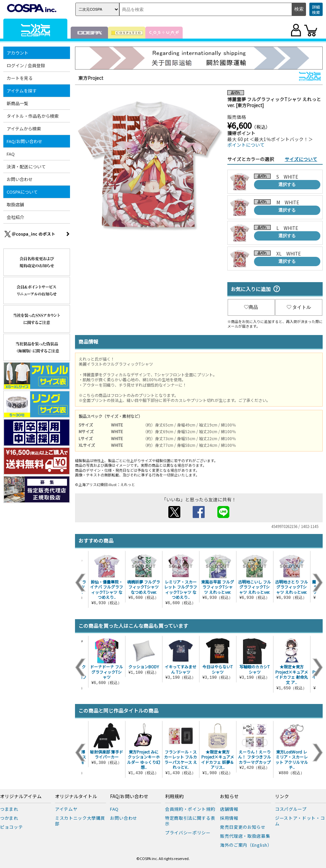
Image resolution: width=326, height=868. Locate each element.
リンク (282, 796)
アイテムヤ (66, 809)
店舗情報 (229, 809)
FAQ (11, 154)
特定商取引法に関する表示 (190, 821)
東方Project (91, 78)
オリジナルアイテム (21, 796)
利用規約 (174, 796)
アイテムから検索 (24, 129)
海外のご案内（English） (246, 845)
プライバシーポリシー (188, 833)
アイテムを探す (22, 91)
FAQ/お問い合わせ (24, 141)
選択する (287, 184)
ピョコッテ (11, 827)
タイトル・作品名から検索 (33, 116)
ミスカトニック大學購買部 (80, 821)
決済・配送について (26, 167)
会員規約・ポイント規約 (190, 809)
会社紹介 (15, 217)
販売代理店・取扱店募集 (245, 836)
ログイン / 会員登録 (26, 65)
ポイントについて (246, 145)
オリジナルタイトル (76, 796)
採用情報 (229, 818)
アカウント (17, 53)
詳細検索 (316, 9)
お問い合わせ (20, 179)
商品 (251, 307)
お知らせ (229, 796)
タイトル (299, 307)
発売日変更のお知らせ (243, 827)
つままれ (9, 809)
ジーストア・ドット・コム (300, 821)
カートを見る (20, 78)
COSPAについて (22, 192)
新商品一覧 (17, 103)
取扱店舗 (15, 204)
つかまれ (9, 818)
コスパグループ (291, 809)
